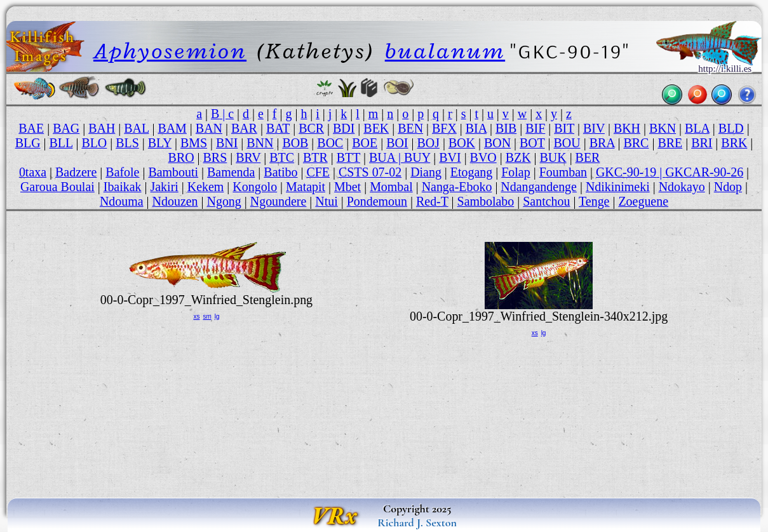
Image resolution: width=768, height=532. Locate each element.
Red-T (432, 201)
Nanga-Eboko (457, 187)
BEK (376, 128)
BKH (627, 128)
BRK (734, 143)
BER (588, 157)
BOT (532, 143)
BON (497, 143)
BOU (567, 143)
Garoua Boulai (57, 187)
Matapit (306, 187)
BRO (181, 157)
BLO (94, 143)
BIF (535, 128)
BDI (344, 128)
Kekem (206, 187)
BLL (61, 143)
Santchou (546, 201)
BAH (102, 128)
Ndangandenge (539, 187)
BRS (215, 157)
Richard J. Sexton (417, 522)
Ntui (326, 201)
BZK (518, 157)
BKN (663, 128)
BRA (602, 143)
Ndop (728, 187)
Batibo (280, 172)
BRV (248, 157)
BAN (209, 128)
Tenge (594, 201)
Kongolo (255, 187)
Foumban (563, 172)
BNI (227, 143)
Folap (515, 172)
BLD (731, 128)
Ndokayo (682, 187)
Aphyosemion (170, 51)
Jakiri (165, 187)
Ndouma (122, 201)
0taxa (33, 172)
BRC (637, 143)
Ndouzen (175, 201)
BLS (127, 143)
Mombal (391, 187)
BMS (194, 143)
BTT (348, 157)
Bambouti (173, 172)
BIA (476, 128)
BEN (410, 128)
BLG (28, 143)
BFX (444, 128)
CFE (318, 172)
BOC (330, 143)
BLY (160, 143)
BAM (172, 128)
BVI (450, 157)
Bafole (122, 172)
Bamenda (231, 172)
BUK (553, 157)
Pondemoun (377, 201)
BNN (260, 143)
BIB (506, 128)
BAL (136, 128)
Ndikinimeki (618, 187)
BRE (670, 143)
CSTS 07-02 (370, 172)
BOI (397, 143)
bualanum (445, 51)
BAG (66, 128)
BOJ (428, 143)
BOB (295, 143)
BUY (417, 157)
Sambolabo (486, 201)
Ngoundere (279, 201)
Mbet (347, 187)
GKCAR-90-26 (704, 172)
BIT (564, 128)
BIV (594, 128)
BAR (244, 128)
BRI (702, 143)
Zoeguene (643, 201)
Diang (426, 172)
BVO (483, 157)
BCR (311, 128)
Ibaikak (123, 187)
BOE (365, 143)
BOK (462, 143)
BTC (282, 157)
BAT (278, 128)
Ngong (224, 201)
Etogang (471, 172)
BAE (31, 128)
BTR (315, 157)
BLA (697, 128)
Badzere (76, 172)
